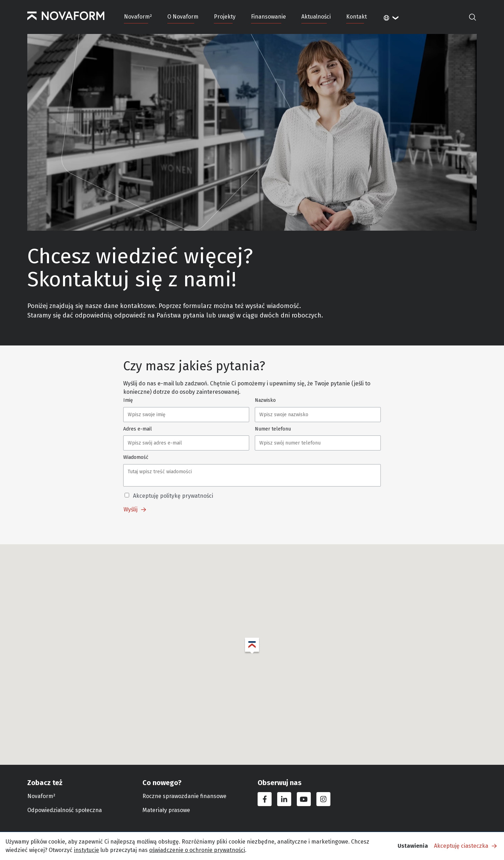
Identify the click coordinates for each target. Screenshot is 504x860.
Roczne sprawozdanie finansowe (184, 796)
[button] (252, 646)
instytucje (86, 850)
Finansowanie (268, 17)
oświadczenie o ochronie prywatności (197, 850)
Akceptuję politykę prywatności (173, 496)
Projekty (225, 17)
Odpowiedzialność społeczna (65, 810)
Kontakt (356, 17)
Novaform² (138, 17)
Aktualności (316, 17)
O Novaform (183, 17)
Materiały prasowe (166, 810)
